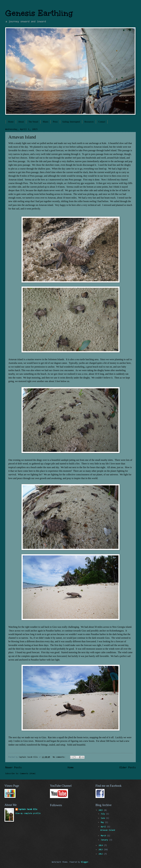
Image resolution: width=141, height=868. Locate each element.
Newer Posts (13, 768)
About (21, 122)
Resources (89, 122)
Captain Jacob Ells (28, 809)
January (105, 840)
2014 (101, 845)
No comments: (60, 757)
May (103, 822)
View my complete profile (28, 813)
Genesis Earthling (39, 13)
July (103, 814)
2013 (101, 850)
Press (55, 122)
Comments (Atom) (28, 774)
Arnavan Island (22, 137)
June (103, 818)
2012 (101, 854)
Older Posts (128, 768)
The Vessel (33, 122)
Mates (46, 122)
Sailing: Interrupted (71, 122)
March (104, 836)
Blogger (85, 862)
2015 (101, 810)
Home (11, 122)
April (104, 827)
